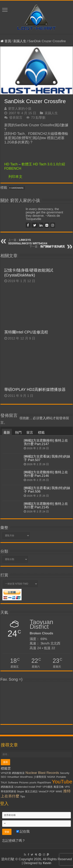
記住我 (23, 832)
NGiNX (51, 777)
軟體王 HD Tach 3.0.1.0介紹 (43, 164)
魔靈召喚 (59, 787)
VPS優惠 (48, 787)
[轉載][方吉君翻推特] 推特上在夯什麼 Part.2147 (46, 442)
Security (65, 773)
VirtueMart (13, 777)
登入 (43, 418)
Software (13, 783)
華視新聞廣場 (8, 791)
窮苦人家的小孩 (20, 109)
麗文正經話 (31, 791)
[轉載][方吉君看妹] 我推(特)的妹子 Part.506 (47, 490)
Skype (20, 791)
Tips (22, 797)
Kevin (47, 863)
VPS (67, 787)
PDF (52, 791)
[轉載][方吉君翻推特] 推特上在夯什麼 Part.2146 (46, 474)
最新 (7, 433)
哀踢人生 (20, 41)
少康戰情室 (40, 777)
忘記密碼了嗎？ (14, 841)
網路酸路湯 (7, 787)
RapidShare (44, 783)
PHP (39, 787)
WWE (59, 791)
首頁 (6, 41)
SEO (4, 777)
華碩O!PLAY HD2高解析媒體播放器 (35, 389)
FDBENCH (13, 168)
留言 (30, 433)
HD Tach (11, 164)
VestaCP (44, 791)
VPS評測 (6, 773)
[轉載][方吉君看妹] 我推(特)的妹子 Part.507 (47, 458)
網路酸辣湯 (18, 773)
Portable (61, 777)
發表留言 (16, 118)
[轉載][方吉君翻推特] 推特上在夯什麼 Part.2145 (46, 505)
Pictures (24, 783)
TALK (4, 783)
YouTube (62, 782)
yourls (33, 783)
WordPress (26, 777)
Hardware (18, 188)
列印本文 (15, 177)
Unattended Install (25, 787)
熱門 (18, 433)
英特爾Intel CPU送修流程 (26, 332)
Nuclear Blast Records (42, 773)
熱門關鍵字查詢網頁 (53, 246)
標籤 (41, 433)
